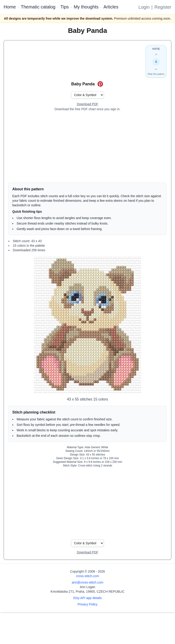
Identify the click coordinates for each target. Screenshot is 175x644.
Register (163, 7)
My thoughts (86, 7)
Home (10, 7)
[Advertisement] (87, 147)
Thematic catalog (38, 7)
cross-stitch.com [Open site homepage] (87, 576)
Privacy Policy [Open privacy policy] (87, 604)
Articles (111, 7)
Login (144, 7)
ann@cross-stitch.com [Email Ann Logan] (88, 582)
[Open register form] (87, 104)
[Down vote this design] (156, 69)
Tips (65, 7)
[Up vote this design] (156, 55)
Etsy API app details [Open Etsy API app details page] (88, 598)
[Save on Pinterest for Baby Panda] (100, 84)
